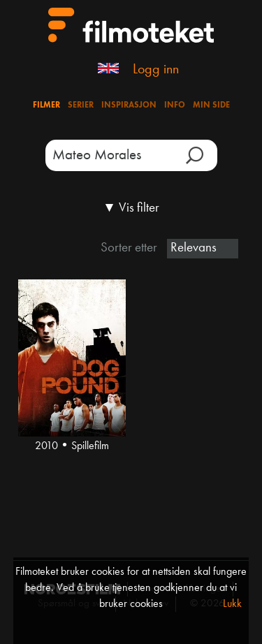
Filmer (46, 105)
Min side (211, 105)
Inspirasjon (129, 105)
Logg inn (156, 70)
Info (175, 105)
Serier (81, 105)
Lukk (232, 604)
